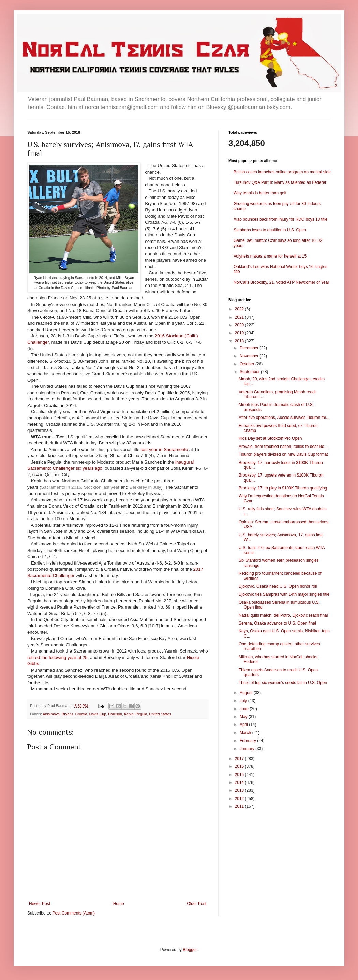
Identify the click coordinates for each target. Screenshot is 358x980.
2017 (240, 759)
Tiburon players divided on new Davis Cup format (283, 454)
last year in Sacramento (165, 449)
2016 (240, 766)
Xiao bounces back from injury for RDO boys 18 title (280, 219)
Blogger (190, 950)
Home (119, 904)
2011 (240, 806)
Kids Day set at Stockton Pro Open (270, 438)
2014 (240, 782)
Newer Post (40, 904)
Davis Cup (98, 714)
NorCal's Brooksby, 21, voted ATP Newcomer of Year (281, 282)
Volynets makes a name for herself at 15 (270, 256)
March (246, 733)
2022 (240, 309)
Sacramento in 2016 (61, 487)
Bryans (68, 714)
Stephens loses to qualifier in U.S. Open (270, 230)
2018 (240, 341)
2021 (240, 317)
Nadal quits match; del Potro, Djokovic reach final (283, 615)
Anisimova (51, 714)
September (250, 372)
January (248, 749)
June (245, 709)
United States (160, 714)
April (244, 725)
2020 (240, 325)
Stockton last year (102, 487)
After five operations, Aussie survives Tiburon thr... (284, 418)
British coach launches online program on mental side (282, 172)
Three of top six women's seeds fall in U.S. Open (283, 683)
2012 (240, 799)
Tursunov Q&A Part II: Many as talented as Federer (280, 182)
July (244, 701)
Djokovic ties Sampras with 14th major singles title (284, 594)
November (250, 356)
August (247, 693)
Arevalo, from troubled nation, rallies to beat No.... (284, 447)
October (248, 364)
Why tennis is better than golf (260, 193)
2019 (240, 333)
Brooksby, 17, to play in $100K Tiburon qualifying (283, 488)
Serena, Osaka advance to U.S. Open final (277, 623)
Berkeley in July (145, 487)
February (248, 741)
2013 (240, 790)
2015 (240, 775)
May (244, 717)
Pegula (141, 714)
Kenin (129, 714)
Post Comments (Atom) (73, 913)
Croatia (81, 714)
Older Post (197, 904)
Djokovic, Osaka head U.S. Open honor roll (278, 586)
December (250, 348)
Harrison (115, 714)
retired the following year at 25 (57, 657)
